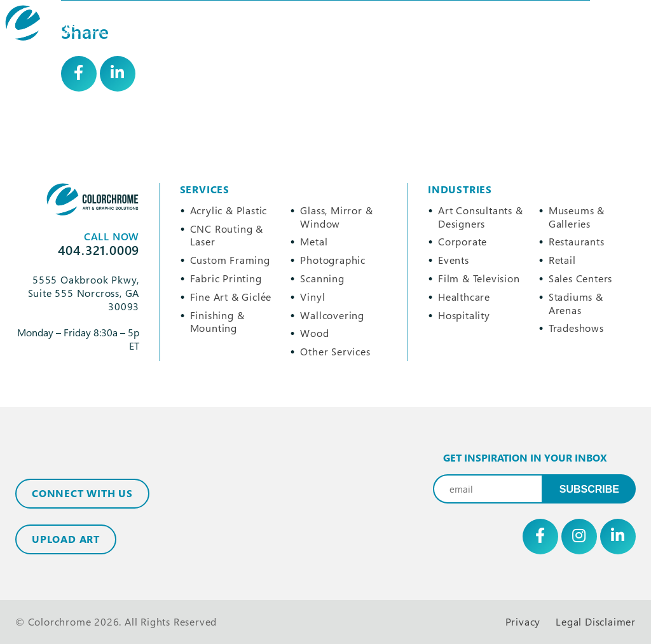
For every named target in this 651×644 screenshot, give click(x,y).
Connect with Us (82, 493)
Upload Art (66, 539)
